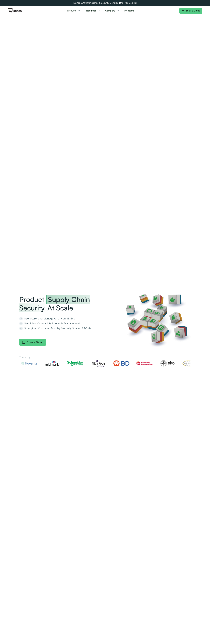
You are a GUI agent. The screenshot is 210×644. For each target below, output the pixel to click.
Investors (129, 11)
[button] (74, 11)
